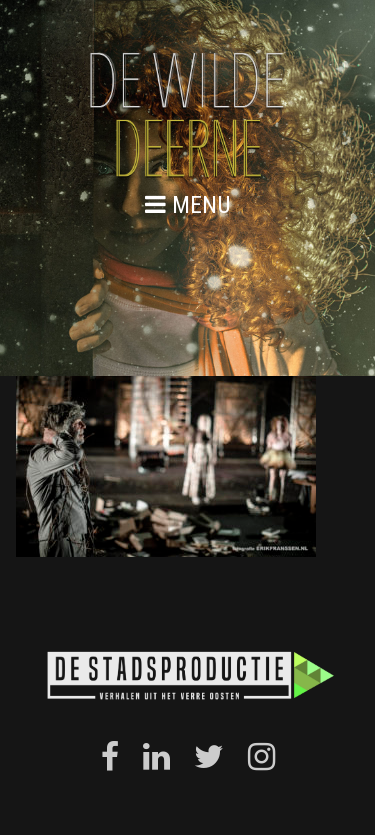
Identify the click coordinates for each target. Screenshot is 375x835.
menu (188, 204)
